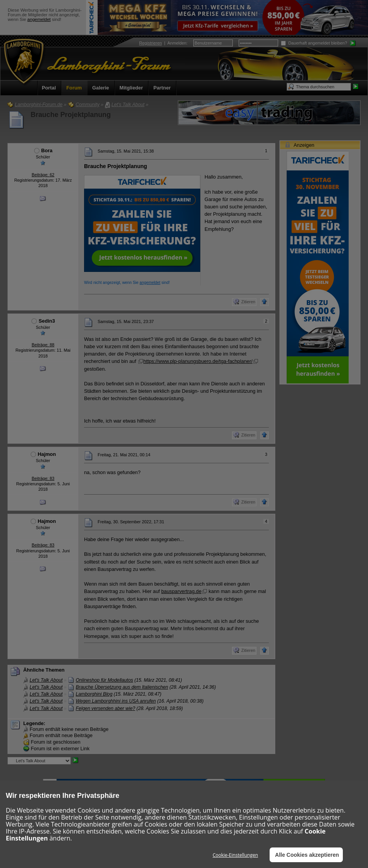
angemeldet (39, 19)
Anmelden (177, 43)
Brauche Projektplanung (71, 115)
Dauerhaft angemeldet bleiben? (314, 43)
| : (163, 43)
